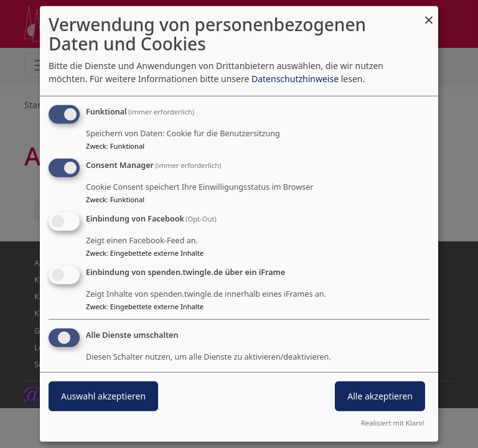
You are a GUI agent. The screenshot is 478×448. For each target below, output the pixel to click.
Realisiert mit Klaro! (393, 423)
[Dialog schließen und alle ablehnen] (429, 14)
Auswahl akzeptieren (103, 395)
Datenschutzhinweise (295, 79)
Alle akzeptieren (380, 395)
